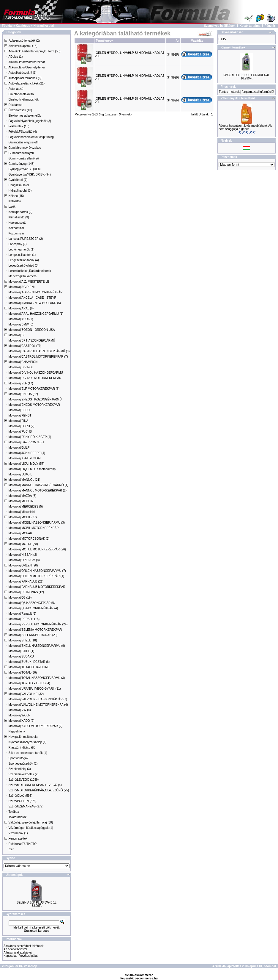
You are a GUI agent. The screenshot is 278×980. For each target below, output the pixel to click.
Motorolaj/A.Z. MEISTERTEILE (29, 282)
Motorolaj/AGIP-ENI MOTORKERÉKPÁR (35, 292)
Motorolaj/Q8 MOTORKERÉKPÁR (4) (33, 608)
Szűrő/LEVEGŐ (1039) (23, 780)
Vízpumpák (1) (18, 833)
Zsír (11, 849)
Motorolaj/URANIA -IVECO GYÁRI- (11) (34, 689)
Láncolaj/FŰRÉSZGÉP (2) (26, 239)
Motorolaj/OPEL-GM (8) (24, 560)
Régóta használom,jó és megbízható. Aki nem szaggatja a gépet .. (245, 127)
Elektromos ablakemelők (25, 116)
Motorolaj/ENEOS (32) (23, 394)
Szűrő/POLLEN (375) (22, 801)
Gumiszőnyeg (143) (21, 164)
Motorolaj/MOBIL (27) (22, 517)
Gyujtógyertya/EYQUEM (24, 169)
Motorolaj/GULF (19, 448)
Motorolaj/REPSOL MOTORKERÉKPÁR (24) (38, 624)
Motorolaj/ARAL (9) (21, 308)
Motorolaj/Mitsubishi (21, 512)
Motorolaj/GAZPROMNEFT (26, 442)
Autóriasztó (16, 89)
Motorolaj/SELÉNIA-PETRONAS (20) (33, 635)
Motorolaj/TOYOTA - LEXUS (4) (29, 683)
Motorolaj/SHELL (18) (23, 640)
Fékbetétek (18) (19, 126)
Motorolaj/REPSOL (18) (24, 619)
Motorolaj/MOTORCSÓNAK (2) (29, 539)
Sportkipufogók (18, 758)
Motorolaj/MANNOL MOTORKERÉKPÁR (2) (37, 490)
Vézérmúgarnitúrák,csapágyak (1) (31, 828)
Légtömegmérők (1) (21, 249)
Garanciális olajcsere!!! (23, 142)
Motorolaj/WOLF (19, 715)
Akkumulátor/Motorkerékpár (27, 62)
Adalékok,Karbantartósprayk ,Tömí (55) (34, 51)
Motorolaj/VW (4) (19, 710)
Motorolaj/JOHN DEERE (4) (27, 453)
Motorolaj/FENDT (20, 415)
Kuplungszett (17, 223)
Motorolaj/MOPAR (20, 533)
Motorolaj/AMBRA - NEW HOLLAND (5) (34, 303)
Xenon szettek (18, 839)
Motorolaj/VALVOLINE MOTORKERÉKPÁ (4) (38, 705)
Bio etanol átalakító (21, 94)
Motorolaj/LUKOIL (20, 474)
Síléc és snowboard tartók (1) (28, 753)
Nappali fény (17, 731)
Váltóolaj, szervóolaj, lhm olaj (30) (31, 822)
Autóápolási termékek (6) (25, 78)
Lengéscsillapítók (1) (22, 255)
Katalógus (23, 26)
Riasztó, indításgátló (22, 747)
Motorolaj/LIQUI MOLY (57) (26, 464)
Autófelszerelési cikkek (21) (26, 83)
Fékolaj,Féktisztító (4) (23, 132)
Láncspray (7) (17, 244)
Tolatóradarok (17, 817)
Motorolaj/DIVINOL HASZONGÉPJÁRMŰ (36, 373)
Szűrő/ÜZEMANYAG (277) (26, 806)
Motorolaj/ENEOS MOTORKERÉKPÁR (34, 405)
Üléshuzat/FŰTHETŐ (22, 844)
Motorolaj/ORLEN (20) (23, 565)
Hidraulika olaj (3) (20, 191)
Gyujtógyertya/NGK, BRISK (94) (29, 174)
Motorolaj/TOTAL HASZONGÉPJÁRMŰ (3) (37, 678)
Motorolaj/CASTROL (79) (25, 346)
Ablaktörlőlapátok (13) (23, 46)
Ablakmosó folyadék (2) (24, 41)
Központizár (16, 228)
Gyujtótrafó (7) (18, 180)
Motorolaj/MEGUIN (21, 501)
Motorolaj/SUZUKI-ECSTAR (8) (29, 662)
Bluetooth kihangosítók (23, 100)
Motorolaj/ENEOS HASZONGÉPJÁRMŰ (35, 399)
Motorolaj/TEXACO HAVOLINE (29, 667)
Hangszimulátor (19, 185)
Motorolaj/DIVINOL (21, 367)
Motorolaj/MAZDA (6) (22, 496)
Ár (177, 41)
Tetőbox (14, 812)
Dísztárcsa (15, 105)
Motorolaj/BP (17, 335)
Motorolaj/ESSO (19, 410)
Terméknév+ (105, 41)
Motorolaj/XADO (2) (21, 721)
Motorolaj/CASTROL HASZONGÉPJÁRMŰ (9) (39, 351)
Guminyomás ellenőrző (23, 158)
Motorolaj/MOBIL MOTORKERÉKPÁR (33, 528)
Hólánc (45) (16, 196)
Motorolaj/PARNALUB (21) (26, 581)
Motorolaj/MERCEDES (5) (26, 507)
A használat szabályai (18, 952)
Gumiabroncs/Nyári (21, 153)
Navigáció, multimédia (23, 737)
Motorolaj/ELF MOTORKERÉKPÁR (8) (34, 389)
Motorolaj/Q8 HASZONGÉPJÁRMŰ (32, 603)
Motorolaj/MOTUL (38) (23, 544)
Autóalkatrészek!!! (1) (22, 73)
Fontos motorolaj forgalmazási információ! (247, 92)
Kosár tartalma (250, 26)
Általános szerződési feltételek (24, 946)
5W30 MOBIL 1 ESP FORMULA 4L (247, 75)
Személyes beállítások (220, 26)
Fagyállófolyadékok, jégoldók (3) (30, 121)
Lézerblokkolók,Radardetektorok (30, 271)
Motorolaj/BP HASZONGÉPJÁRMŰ (32, 341)
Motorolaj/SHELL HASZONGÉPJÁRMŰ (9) (37, 646)
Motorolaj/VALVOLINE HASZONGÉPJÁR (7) (38, 699)
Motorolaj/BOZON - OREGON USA (31, 330)
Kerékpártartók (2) (20, 212)
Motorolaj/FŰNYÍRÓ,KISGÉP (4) (30, 437)
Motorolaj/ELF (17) (21, 383)
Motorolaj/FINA (18, 421)
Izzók (12, 207)
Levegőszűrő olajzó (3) (23, 266)
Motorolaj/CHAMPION (23, 362)
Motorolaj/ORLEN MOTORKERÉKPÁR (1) (36, 576)
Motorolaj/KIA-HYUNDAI (24, 458)
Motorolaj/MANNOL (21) (24, 480)
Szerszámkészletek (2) (23, 774)
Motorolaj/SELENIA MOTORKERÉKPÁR (35, 630)
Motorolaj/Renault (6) (22, 614)
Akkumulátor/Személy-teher (27, 67)
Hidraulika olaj (44, 26)
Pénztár (270, 26)
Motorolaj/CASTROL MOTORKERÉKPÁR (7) (38, 357)
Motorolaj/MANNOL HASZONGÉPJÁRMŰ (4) (38, 485)
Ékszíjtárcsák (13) (20, 110)
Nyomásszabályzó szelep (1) (27, 742)
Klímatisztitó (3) (19, 217)
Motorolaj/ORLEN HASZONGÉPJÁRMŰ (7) (37, 571)
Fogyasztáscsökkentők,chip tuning (31, 137)
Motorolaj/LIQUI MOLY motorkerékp (32, 469)
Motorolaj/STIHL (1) (21, 651)
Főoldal (7, 26)
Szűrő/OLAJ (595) (20, 796)
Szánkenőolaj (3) (19, 769)
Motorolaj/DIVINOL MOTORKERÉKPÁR (35, 378)
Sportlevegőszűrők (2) (23, 764)
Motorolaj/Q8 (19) (20, 598)
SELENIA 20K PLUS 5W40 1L (37, 902)
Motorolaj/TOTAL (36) (22, 673)
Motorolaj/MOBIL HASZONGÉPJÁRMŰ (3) (37, 523)
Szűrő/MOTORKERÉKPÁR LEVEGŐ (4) (35, 785)
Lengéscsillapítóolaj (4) (23, 260)
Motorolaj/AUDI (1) (21, 319)
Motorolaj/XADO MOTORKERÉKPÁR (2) (35, 726)
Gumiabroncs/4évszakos (25, 148)
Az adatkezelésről (15, 949)
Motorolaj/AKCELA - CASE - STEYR (32, 298)
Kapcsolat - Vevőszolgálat (21, 956)
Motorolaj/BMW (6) (21, 324)
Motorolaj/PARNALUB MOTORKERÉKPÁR (37, 587)
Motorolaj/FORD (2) (21, 426)
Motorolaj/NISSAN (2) (23, 555)
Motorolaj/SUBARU (21, 656)
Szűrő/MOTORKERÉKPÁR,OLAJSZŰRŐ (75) (39, 790)
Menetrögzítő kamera (22, 276)
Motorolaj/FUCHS (20, 432)
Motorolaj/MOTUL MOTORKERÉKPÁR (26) (37, 549)
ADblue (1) (15, 57)
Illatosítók (15, 201)
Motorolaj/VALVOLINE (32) (26, 694)
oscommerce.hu (146, 978)
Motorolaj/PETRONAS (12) (26, 592)
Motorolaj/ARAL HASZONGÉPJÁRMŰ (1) (36, 314)
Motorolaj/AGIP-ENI (21, 287)
